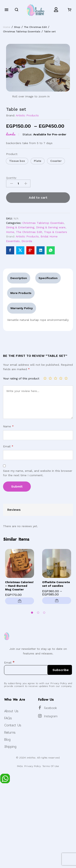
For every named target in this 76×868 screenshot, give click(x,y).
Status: (27, 134)
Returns (10, 732)
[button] (17, 161)
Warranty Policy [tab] (22, 308)
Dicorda (11, 134)
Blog (7, 739)
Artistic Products (27, 115)
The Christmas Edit (29, 232)
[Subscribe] (60, 670)
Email (8, 446)
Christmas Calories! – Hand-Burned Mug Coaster (19, 586)
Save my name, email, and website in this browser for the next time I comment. (38, 473)
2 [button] (38, 613)
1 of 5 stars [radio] (45, 378)
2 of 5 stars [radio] (50, 378)
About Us (11, 711)
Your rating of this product (21, 378)
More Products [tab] (21, 293)
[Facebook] (40, 708)
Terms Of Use (51, 766)
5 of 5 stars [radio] (66, 378)
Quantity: (11, 178)
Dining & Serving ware (51, 227)
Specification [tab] (48, 278)
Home (10, 232)
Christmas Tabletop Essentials (43, 223)
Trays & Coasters (56, 232)
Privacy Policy (33, 766)
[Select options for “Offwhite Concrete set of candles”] (57, 600)
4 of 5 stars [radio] (61, 378)
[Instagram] (40, 716)
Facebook (51, 708)
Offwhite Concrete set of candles (56, 584)
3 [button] (44, 613)
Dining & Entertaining (20, 227)
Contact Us (13, 725)
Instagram (51, 716)
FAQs (8, 718)
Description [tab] (19, 278)
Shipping (10, 746)
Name (8, 426)
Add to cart (38, 198)
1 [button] (32, 613)
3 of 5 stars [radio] (56, 378)
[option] (20, 578)
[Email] (38, 670)
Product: (12, 154)
